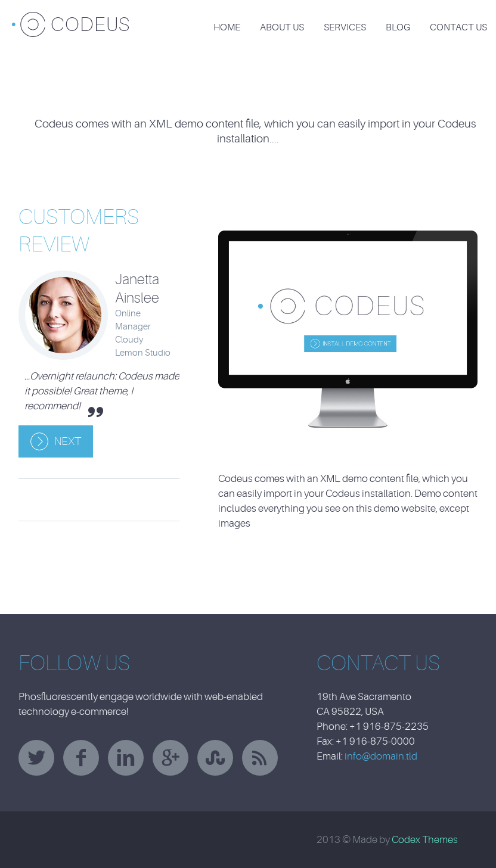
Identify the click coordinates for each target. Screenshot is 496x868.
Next (68, 441)
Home (227, 27)
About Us (282, 27)
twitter (36, 758)
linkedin (126, 758)
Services (345, 27)
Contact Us (458, 27)
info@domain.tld (381, 756)
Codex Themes (425, 840)
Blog (398, 27)
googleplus (170, 758)
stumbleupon (215, 758)
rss (260, 758)
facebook (81, 758)
